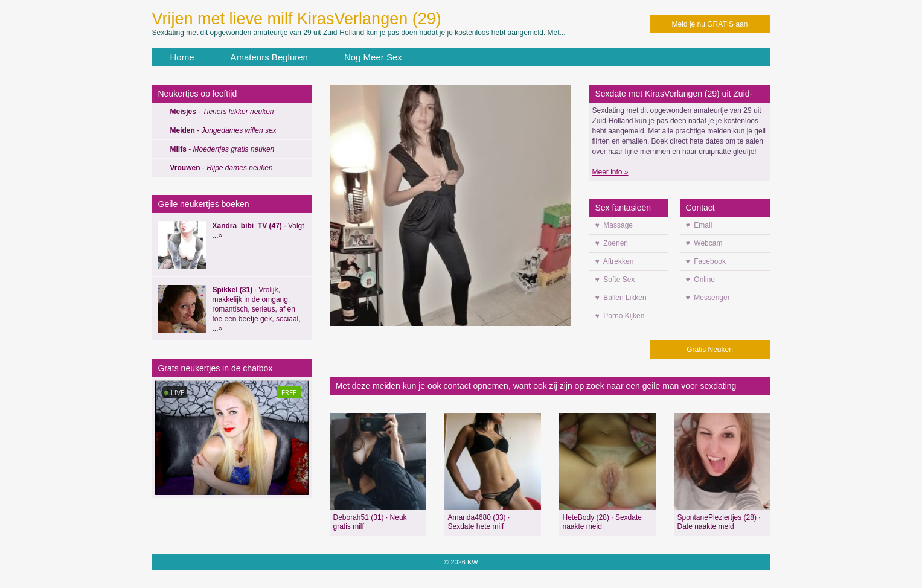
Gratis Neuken (710, 350)
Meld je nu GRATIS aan (710, 24)
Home (182, 57)
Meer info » (610, 172)
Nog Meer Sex (373, 57)
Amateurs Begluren (269, 57)
